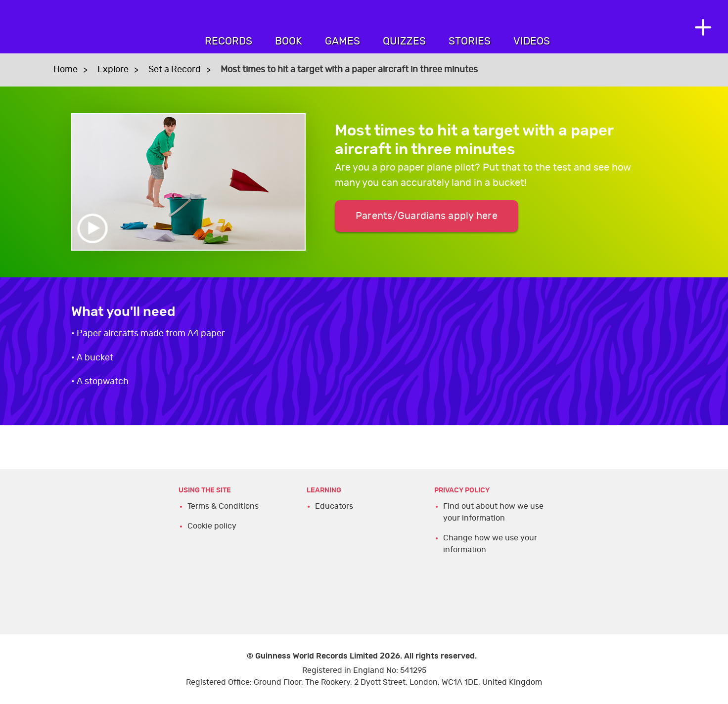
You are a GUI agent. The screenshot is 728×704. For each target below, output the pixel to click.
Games (342, 41)
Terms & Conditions (223, 506)
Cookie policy (212, 526)
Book (289, 41)
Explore (113, 70)
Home (66, 70)
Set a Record (175, 70)
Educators (334, 506)
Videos (532, 41)
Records (228, 41)
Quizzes (404, 41)
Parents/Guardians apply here (427, 216)
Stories (470, 41)
